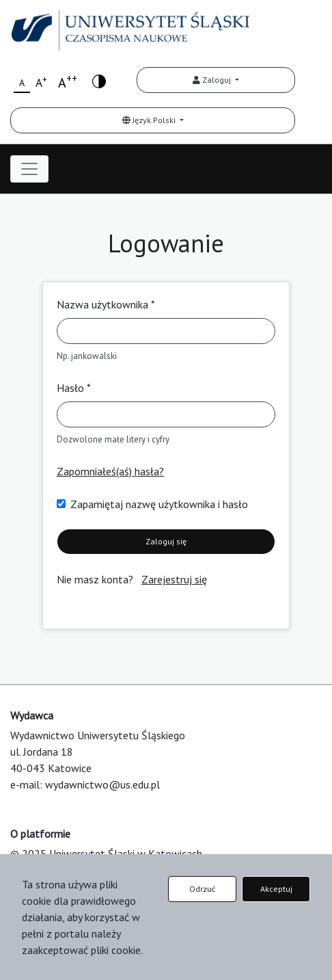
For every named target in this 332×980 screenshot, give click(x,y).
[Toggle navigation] (29, 169)
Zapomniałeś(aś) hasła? (110, 471)
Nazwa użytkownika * (106, 304)
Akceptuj (276, 889)
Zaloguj (213, 80)
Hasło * (74, 388)
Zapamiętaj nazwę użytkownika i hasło (159, 504)
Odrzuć (202, 889)
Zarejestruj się (174, 579)
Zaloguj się (166, 541)
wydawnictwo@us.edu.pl (102, 784)
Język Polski (150, 120)
